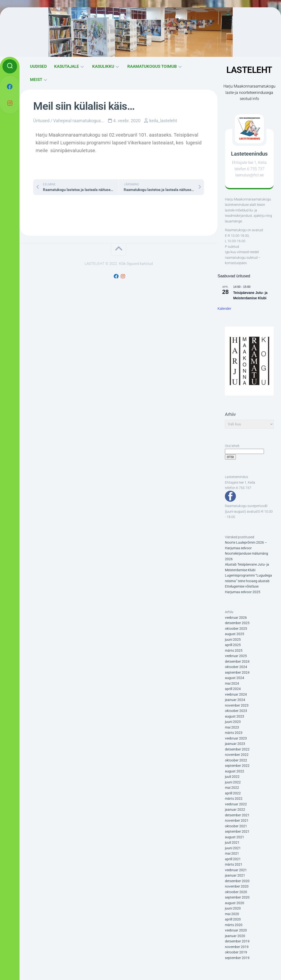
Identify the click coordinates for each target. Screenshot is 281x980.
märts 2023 (234, 733)
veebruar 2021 (236, 870)
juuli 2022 (232, 777)
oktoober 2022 (236, 760)
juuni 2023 (233, 722)
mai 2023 (232, 727)
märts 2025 (234, 650)
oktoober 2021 (236, 826)
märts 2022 (234, 799)
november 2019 (237, 947)
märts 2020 (234, 925)
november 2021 (237, 820)
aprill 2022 (233, 793)
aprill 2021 (233, 859)
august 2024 (235, 678)
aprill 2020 (233, 919)
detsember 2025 (237, 623)
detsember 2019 (237, 941)
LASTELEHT (249, 70)
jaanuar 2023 (235, 744)
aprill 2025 (233, 645)
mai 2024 (232, 683)
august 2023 (235, 716)
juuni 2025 (233, 640)
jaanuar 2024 (235, 700)
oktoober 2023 (236, 711)
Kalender (224, 309)
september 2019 (237, 958)
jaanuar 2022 (235, 810)
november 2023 (237, 705)
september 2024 (237, 672)
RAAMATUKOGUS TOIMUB (152, 66)
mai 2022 (232, 788)
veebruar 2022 (236, 804)
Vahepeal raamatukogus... (79, 121)
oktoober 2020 (236, 892)
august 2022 (235, 771)
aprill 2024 (233, 689)
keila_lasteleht (163, 121)
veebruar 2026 (236, 618)
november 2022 (237, 755)
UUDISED (38, 66)
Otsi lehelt (232, 446)
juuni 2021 (233, 848)
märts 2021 (234, 864)
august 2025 (235, 634)
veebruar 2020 (236, 930)
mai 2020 (232, 914)
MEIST (36, 80)
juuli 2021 (232, 842)
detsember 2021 (237, 815)
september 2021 (237, 831)
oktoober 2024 (236, 667)
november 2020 (237, 886)
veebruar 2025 (236, 656)
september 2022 (237, 766)
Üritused (41, 121)
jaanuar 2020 (235, 936)
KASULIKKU (103, 66)
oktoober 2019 (236, 952)
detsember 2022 (237, 749)
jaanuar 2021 (235, 875)
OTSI (230, 457)
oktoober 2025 (236, 629)
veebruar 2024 (236, 694)
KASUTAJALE (67, 66)
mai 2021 (232, 853)
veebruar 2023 (236, 738)
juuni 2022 (233, 782)
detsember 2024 (237, 661)
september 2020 (237, 897)
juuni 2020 (233, 908)
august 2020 (235, 903)
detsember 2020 (237, 881)
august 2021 (235, 837)
